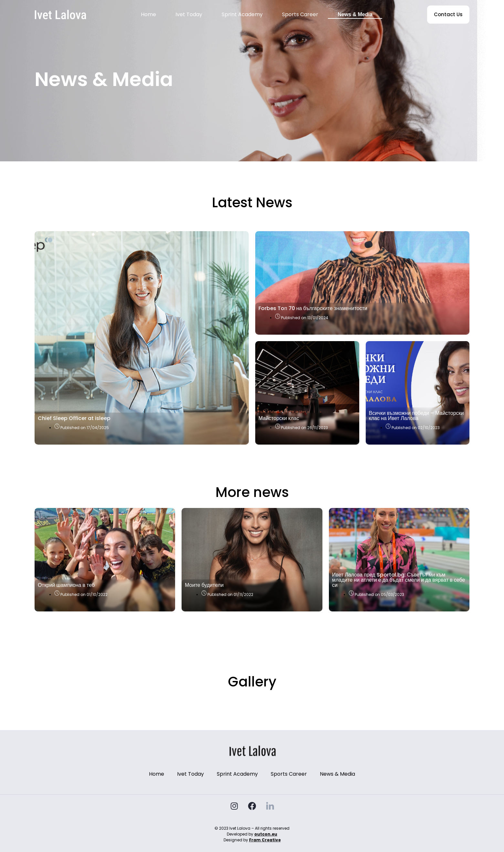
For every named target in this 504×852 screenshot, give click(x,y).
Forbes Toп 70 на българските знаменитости (313, 308)
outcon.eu (266, 834)
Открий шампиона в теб (66, 585)
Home (148, 14)
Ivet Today (189, 14)
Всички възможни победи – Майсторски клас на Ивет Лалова (416, 416)
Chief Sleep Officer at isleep (74, 418)
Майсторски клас (279, 418)
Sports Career (300, 14)
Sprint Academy (242, 14)
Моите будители (204, 585)
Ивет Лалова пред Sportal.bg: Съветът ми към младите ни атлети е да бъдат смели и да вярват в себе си (399, 580)
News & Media (355, 14)
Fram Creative (265, 840)
